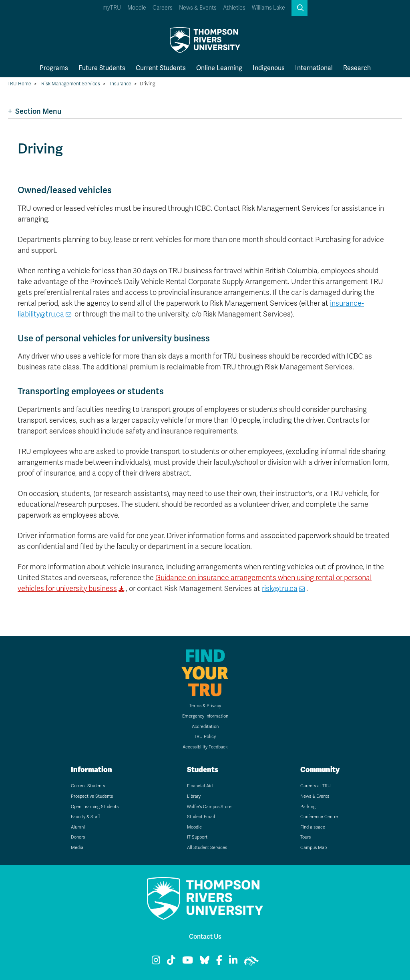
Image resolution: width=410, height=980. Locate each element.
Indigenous (269, 68)
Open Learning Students (95, 807)
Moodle (137, 8)
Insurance (121, 84)
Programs (54, 68)
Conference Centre (319, 817)
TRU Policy (205, 737)
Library (194, 796)
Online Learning (219, 68)
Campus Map (314, 848)
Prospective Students (92, 796)
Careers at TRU (316, 786)
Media (77, 848)
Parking (308, 807)
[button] (299, 8)
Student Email (201, 817)
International (314, 68)
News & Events (198, 8)
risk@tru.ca (280, 589)
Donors (78, 837)
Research (357, 68)
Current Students (161, 68)
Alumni (78, 827)
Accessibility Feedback (205, 747)
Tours (305, 837)
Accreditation (205, 727)
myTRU (112, 8)
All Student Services (207, 848)
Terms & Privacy (205, 706)
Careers (163, 8)
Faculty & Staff (85, 817)
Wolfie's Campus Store (209, 807)
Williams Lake (268, 8)
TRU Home (19, 84)
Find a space (313, 827)
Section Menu (35, 111)
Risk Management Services (71, 84)
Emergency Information (205, 716)
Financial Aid (200, 786)
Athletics (234, 8)
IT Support (197, 837)
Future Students (102, 68)
